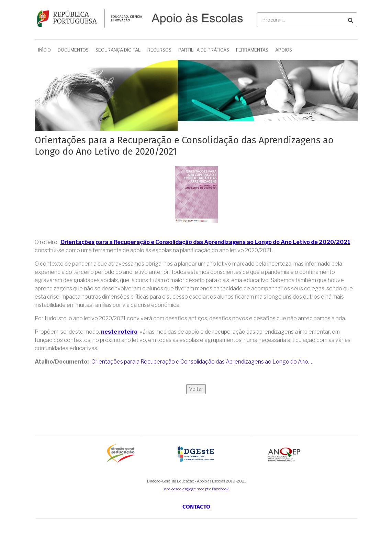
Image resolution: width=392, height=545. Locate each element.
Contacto (196, 507)
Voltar (196, 389)
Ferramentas (252, 50)
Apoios (284, 50)
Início (44, 50)
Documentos (73, 50)
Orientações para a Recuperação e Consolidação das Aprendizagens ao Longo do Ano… (202, 362)
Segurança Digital (118, 50)
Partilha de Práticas (204, 50)
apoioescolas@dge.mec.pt (186, 489)
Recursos (159, 50)
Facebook (220, 489)
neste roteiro (119, 332)
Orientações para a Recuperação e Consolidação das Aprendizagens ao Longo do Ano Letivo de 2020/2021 (205, 242)
